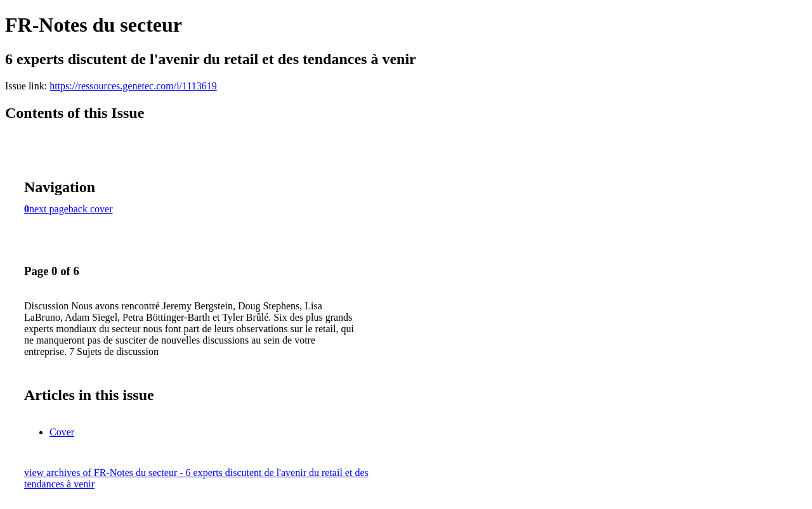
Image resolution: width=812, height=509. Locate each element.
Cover (62, 432)
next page (49, 209)
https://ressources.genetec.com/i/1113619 (133, 86)
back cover (91, 209)
